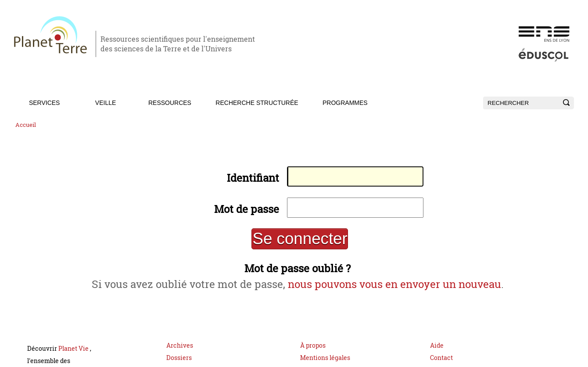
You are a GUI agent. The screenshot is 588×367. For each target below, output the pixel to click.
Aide (437, 352)
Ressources (170, 103)
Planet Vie (74, 355)
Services (45, 103)
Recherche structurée (257, 103)
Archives (180, 352)
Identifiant (246, 179)
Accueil (26, 125)
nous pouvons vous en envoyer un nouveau (400, 290)
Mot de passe (239, 211)
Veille (106, 103)
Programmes (345, 103)
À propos (313, 352)
